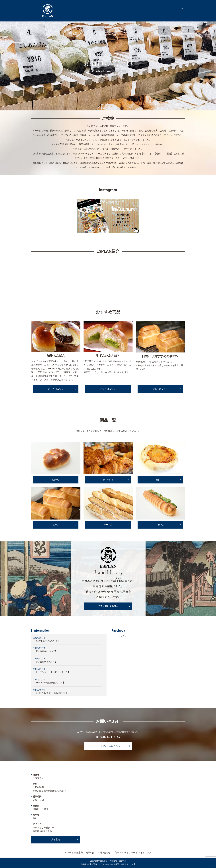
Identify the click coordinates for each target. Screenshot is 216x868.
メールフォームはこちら (108, 746)
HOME (142, 11)
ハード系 (108, 525)
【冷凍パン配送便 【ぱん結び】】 (51, 693)
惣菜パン (160, 480)
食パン (56, 525)
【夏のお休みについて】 (45, 651)
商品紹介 (171, 11)
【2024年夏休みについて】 (47, 641)
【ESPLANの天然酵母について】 (49, 683)
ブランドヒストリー (151, 144)
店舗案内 (156, 11)
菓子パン (56, 480)
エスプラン (121, 636)
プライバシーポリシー (124, 853)
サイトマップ (145, 853)
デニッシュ (108, 480)
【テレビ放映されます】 (45, 662)
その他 (160, 525)
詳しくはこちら (56, 389)
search (183, 11)
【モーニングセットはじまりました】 (52, 672)
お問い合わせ (104, 853)
